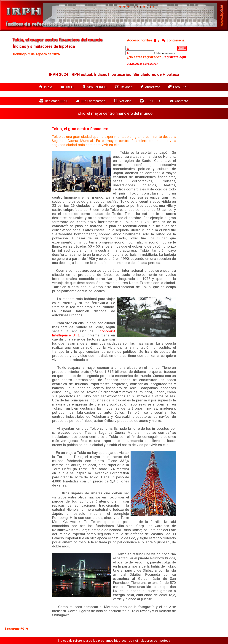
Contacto (180, 101)
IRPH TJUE (151, 101)
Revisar (124, 87)
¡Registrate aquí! (174, 57)
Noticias (123, 101)
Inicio (46, 87)
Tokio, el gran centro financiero (80, 129)
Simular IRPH (95, 87)
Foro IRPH (179, 87)
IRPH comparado (91, 101)
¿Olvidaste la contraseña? (142, 64)
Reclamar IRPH (54, 101)
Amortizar (150, 87)
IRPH (67, 87)
